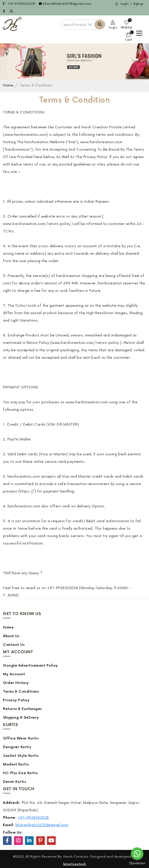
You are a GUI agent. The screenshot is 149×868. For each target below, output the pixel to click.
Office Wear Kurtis (21, 738)
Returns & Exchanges (22, 709)
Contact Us (14, 645)
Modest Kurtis (16, 764)
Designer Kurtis (17, 747)
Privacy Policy (16, 700)
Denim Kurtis (14, 782)
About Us (11, 636)
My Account (14, 674)
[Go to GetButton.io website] (137, 863)
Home (8, 85)
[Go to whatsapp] (137, 854)
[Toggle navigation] (139, 33)
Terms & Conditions (21, 692)
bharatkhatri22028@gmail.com (65, 4)
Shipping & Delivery (21, 718)
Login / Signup (129, 4)
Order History (16, 683)
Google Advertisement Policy (30, 665)
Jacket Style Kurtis (21, 756)
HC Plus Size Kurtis (20, 773)
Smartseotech (75, 864)
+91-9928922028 (19, 4)
